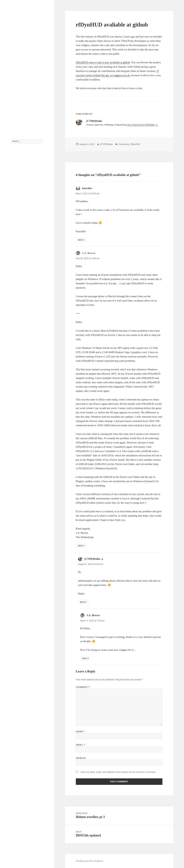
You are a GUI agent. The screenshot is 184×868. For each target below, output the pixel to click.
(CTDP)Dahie (17, 171)
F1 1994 (14, 264)
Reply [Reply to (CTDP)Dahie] (83, 602)
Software (15, 328)
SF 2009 (14, 323)
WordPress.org (17, 408)
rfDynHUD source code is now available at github (103, 62)
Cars (13, 253)
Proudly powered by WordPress (89, 861)
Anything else (17, 226)
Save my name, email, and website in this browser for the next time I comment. (118, 772)
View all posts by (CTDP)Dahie (141, 125)
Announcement (17, 221)
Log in (14, 392)
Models (14, 296)
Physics (14, 301)
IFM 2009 (15, 291)
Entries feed (16, 397)
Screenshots (16, 318)
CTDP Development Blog (24, 19)
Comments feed (18, 402)
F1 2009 (14, 275)
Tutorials (15, 120)
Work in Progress (18, 371)
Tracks (14, 350)
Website (81, 758)
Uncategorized (17, 360)
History (14, 285)
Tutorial (14, 355)
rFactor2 (14, 307)
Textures (14, 344)
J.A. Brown (16, 163)
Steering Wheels (18, 339)
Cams (13, 248)
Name (80, 732)
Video (13, 366)
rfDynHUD (16, 312)
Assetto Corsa (17, 232)
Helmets (14, 280)
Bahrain (14, 237)
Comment (83, 687)
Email (80, 745)
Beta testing (16, 242)
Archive (14, 115)
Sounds (14, 334)
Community (16, 258)
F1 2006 (14, 269)
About (13, 109)
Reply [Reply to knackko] (81, 240)
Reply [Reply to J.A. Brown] (81, 546)
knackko (87, 188)
